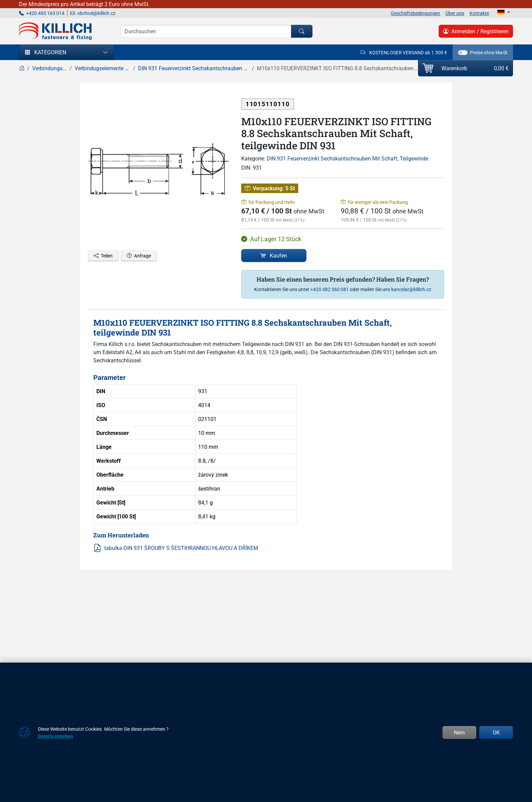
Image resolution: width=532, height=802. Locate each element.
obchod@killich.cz (93, 13)
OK (496, 732)
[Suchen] (302, 31)
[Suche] (206, 31)
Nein (459, 732)
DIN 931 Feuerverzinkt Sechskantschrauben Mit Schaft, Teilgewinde (347, 158)
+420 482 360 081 (330, 289)
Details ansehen (55, 736)
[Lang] (504, 12)
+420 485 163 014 (42, 13)
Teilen (103, 256)
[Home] (22, 68)
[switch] (463, 53)
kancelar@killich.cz (411, 289)
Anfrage (139, 256)
